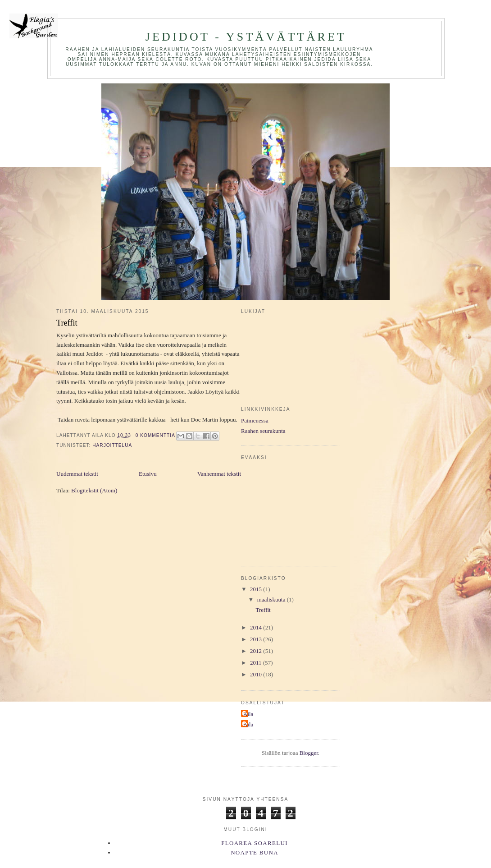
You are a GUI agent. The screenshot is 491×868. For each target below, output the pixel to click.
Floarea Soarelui (255, 843)
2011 (257, 663)
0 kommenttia (155, 435)
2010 (257, 674)
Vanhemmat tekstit (219, 474)
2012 (257, 651)
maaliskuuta (272, 599)
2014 (257, 627)
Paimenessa (255, 420)
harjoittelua (112, 445)
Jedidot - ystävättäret (246, 37)
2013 (257, 639)
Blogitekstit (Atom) (94, 490)
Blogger (309, 753)
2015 (257, 589)
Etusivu (148, 474)
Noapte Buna (255, 852)
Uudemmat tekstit (77, 474)
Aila (248, 714)
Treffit (67, 323)
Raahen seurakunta (263, 431)
